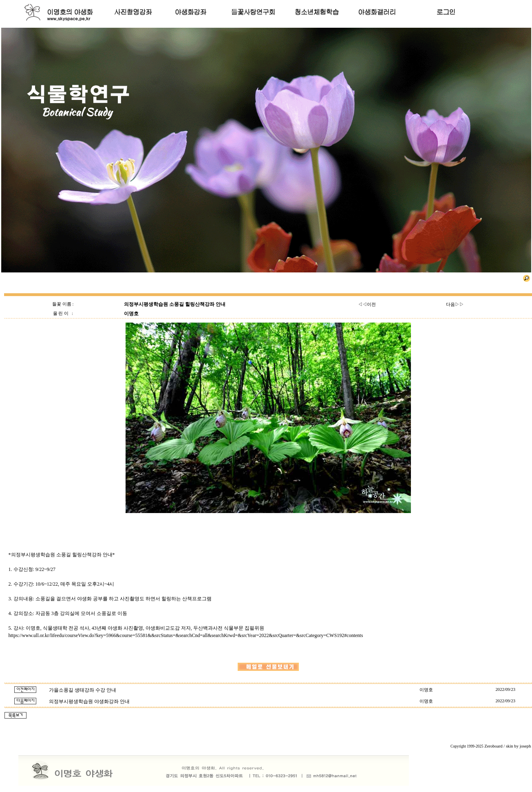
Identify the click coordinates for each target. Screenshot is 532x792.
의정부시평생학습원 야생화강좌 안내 (89, 701)
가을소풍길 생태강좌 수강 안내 (83, 690)
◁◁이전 (367, 304)
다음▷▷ (455, 304)
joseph (525, 746)
